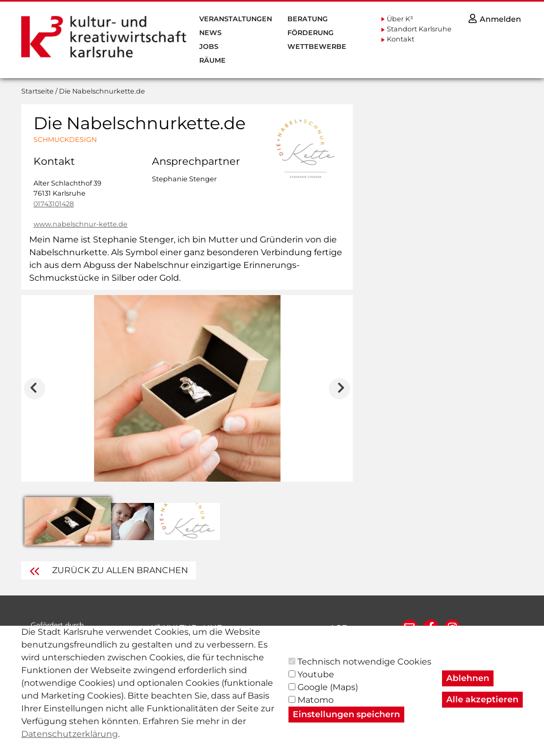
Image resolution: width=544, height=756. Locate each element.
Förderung (311, 33)
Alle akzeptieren (482, 709)
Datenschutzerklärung (70, 744)
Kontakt (401, 39)
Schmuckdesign (65, 140)
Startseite (37, 91)
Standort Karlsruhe (419, 29)
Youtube (316, 684)
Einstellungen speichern (346, 724)
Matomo (316, 709)
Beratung (308, 19)
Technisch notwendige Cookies (364, 671)
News (210, 33)
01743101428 (54, 204)
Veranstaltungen (236, 19)
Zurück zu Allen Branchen (109, 570)
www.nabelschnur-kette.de (80, 224)
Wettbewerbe (317, 47)
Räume (212, 60)
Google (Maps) (328, 697)
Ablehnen (468, 688)
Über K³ (400, 19)
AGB (339, 628)
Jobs (209, 47)
